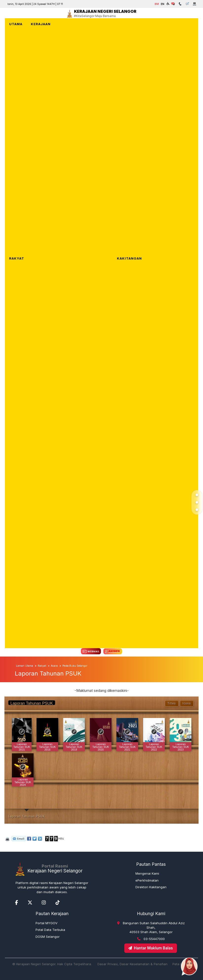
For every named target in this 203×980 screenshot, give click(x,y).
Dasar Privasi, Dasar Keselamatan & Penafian (132, 964)
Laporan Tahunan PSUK (27, 816)
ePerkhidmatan (147, 880)
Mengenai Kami (147, 873)
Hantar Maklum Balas (151, 948)
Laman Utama (25, 666)
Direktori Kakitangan (151, 887)
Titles (172, 703)
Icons (187, 703)
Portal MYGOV (46, 923)
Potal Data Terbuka (50, 930)
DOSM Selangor (48, 937)
